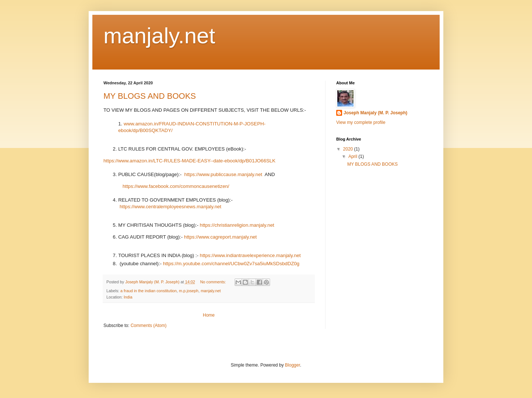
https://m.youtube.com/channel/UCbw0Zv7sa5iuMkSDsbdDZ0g (231, 264)
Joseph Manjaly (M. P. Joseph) (376, 113)
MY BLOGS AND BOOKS (150, 96)
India (128, 297)
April (353, 156)
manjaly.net (211, 291)
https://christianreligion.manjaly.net (237, 225)
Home (209, 315)
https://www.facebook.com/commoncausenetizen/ (176, 186)
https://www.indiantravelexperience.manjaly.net (250, 255)
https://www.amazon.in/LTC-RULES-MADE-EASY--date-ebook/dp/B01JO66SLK (189, 161)
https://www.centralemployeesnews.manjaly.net (170, 207)
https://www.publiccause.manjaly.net (223, 174)
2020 (349, 149)
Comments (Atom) (148, 326)
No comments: (214, 282)
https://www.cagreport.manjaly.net (220, 237)
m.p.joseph (189, 291)
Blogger (292, 365)
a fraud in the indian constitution (149, 291)
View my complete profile (361, 122)
